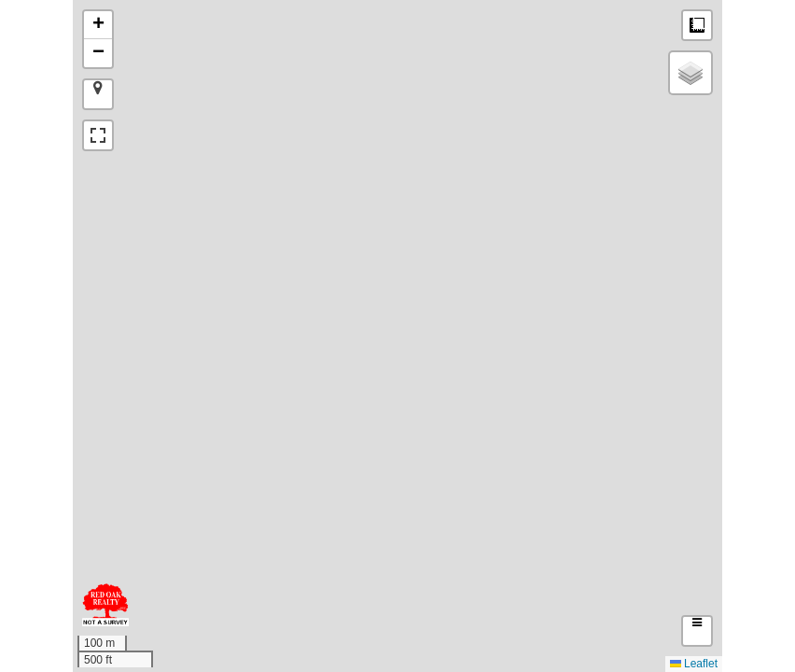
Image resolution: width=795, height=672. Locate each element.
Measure (697, 25)
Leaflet (694, 664)
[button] (98, 25)
